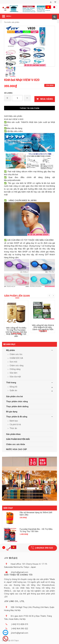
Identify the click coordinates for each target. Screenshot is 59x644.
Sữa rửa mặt (15, 377)
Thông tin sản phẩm (29, 108)
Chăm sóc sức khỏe (16, 444)
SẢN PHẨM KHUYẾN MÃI (18, 439)
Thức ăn (13, 428)
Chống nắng (15, 369)
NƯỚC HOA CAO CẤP (17, 449)
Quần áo (13, 390)
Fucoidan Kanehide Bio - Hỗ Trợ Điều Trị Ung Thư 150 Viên (36, 530)
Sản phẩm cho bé (14, 396)
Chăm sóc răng (16, 366)
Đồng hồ (13, 387)
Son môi (13, 362)
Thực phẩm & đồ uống (17, 417)
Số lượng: (8, 93)
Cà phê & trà (15, 424)
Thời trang (11, 383)
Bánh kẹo (14, 421)
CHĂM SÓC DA (16, 358)
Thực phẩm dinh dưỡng (17, 406)
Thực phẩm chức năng (17, 401)
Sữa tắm (13, 373)
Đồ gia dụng (12, 412)
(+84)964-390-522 (44, 548)
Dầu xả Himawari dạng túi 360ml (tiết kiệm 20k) (36, 514)
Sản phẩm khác (13, 434)
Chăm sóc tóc (16, 354)
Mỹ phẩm (10, 350)
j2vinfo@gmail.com (20, 572)
